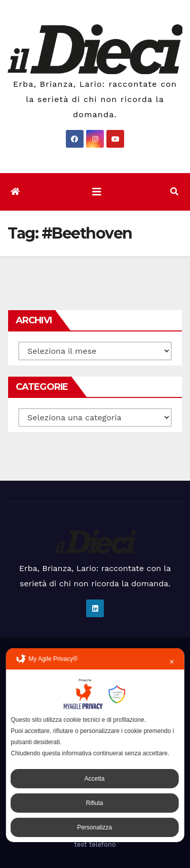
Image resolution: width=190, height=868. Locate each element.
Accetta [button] (94, 779)
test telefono (95, 844)
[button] (174, 192)
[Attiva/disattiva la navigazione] (97, 192)
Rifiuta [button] (94, 803)
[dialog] (95, 745)
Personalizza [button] (94, 827)
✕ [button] (172, 662)
